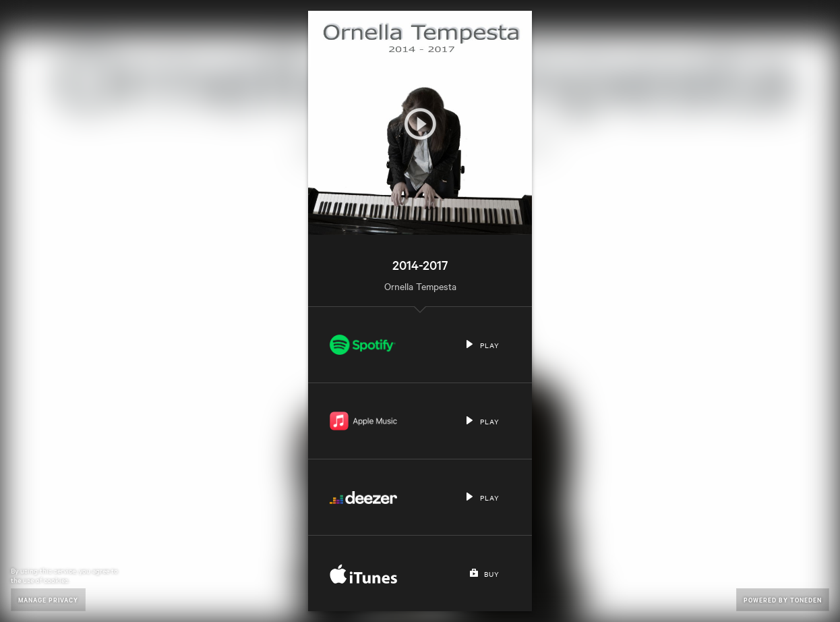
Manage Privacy (48, 599)
